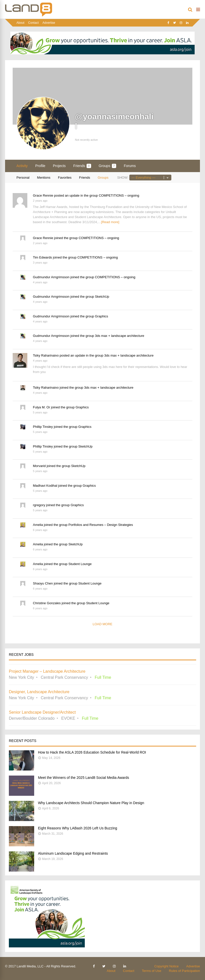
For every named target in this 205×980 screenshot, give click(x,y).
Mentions (44, 178)
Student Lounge (80, 564)
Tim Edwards (42, 257)
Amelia (38, 525)
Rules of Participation (184, 971)
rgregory (39, 505)
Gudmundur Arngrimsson (51, 277)
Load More (102, 624)
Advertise (49, 23)
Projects (59, 166)
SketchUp (102, 297)
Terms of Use (152, 971)
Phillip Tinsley (43, 427)
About (20, 23)
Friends (82, 166)
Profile (40, 166)
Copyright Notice (167, 966)
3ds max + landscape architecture (120, 336)
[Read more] (110, 222)
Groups (107, 166)
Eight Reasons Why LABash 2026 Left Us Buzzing (78, 828)
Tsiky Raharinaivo (46, 355)
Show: (123, 178)
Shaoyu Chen (43, 583)
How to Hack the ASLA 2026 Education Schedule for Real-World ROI (92, 752)
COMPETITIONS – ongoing (119, 195)
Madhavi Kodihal (45, 486)
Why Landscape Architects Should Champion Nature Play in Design (91, 803)
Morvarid (39, 466)
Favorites (65, 178)
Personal (23, 178)
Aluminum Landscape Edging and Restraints (73, 853)
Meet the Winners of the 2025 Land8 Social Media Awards (84, 778)
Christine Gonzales (47, 603)
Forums (130, 166)
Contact (33, 23)
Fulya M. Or (42, 407)
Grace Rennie (43, 195)
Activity (22, 166)
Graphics (101, 316)
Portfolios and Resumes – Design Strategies (101, 525)
